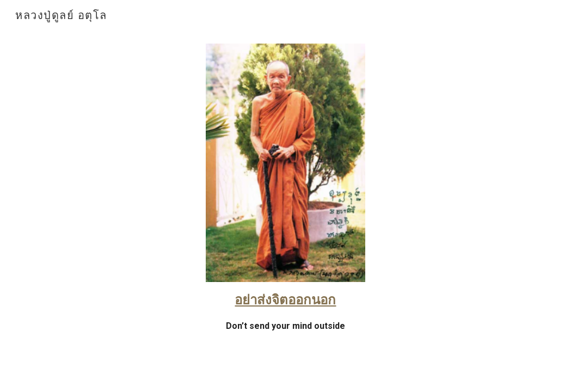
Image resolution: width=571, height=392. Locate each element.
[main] (286, 316)
